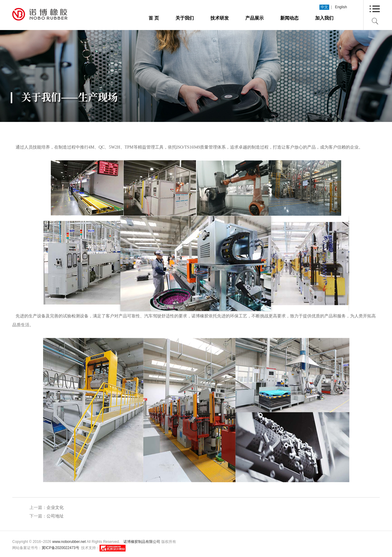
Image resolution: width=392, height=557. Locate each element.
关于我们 (185, 18)
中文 (324, 7)
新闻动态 (289, 18)
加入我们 (324, 18)
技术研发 (220, 18)
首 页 (154, 18)
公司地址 (55, 516)
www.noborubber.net (69, 542)
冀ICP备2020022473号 (60, 548)
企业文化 (55, 507)
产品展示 (254, 18)
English (341, 7)
